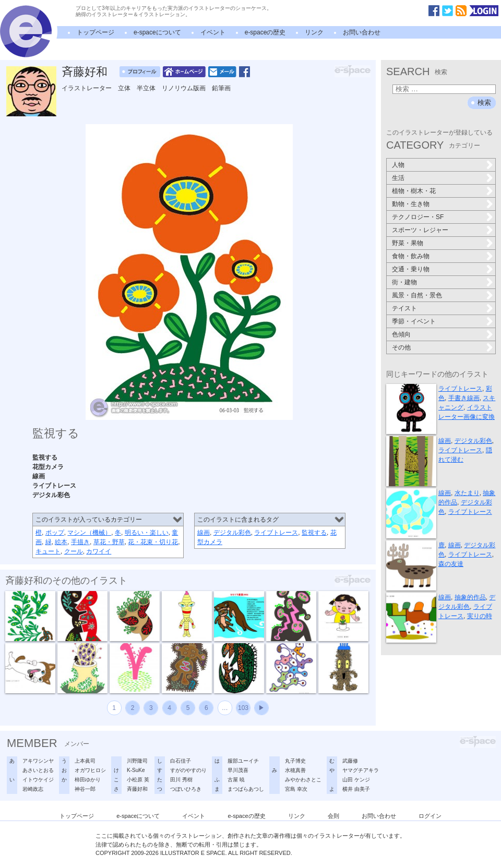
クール (74, 551)
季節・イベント (414, 321)
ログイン (430, 816)
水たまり (467, 493)
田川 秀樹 (181, 780)
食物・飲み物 (411, 256)
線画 (204, 533)
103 (243, 708)
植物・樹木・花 (414, 191)
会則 (333, 816)
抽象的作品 (470, 597)
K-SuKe (136, 770)
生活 (398, 178)
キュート (48, 551)
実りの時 (480, 616)
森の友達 (451, 564)
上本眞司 (85, 761)
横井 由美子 (356, 789)
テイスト (404, 308)
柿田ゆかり (88, 780)
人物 (398, 165)
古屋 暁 (236, 780)
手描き (80, 542)
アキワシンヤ (38, 761)
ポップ (55, 533)
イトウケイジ (38, 780)
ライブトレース (276, 533)
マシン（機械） (89, 533)
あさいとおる (38, 770)
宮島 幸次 (296, 789)
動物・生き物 (411, 204)
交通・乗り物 (411, 269)
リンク (314, 32)
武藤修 (350, 761)
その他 (401, 347)
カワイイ (99, 551)
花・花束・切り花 (153, 542)
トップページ (96, 32)
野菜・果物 (408, 243)
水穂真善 (295, 770)
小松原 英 (138, 780)
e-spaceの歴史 (265, 32)
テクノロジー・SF (418, 217)
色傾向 (401, 334)
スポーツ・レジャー (420, 230)
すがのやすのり (188, 770)
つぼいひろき (186, 789)
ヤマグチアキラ (361, 770)
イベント (213, 32)
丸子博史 (295, 761)
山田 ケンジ (356, 780)
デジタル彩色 (232, 533)
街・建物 (404, 282)
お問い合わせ (362, 32)
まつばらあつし (246, 789)
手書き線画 (464, 398)
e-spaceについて (157, 32)
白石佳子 (181, 761)
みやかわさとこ (303, 780)
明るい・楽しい (147, 533)
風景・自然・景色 (417, 295)
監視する (314, 533)
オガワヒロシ (90, 770)
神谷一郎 (85, 789)
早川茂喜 (238, 770)
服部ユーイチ (243, 761)
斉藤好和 (85, 72)
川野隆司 (137, 761)
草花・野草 (109, 542)
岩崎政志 (33, 789)
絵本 (61, 542)
